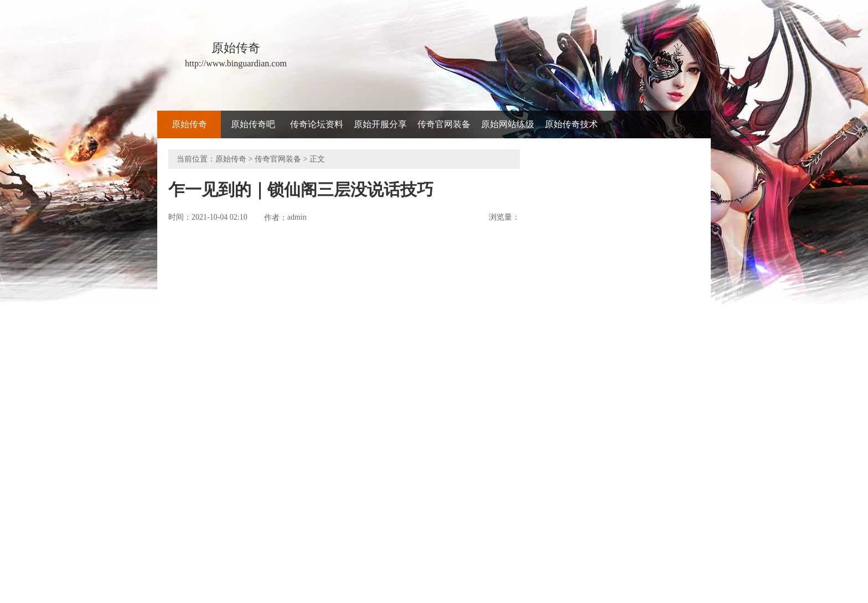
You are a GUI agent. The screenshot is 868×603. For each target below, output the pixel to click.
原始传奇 (189, 124)
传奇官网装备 (444, 124)
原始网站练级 (508, 124)
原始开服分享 (380, 124)
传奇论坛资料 (317, 124)
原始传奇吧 (253, 124)
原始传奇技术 (571, 124)
